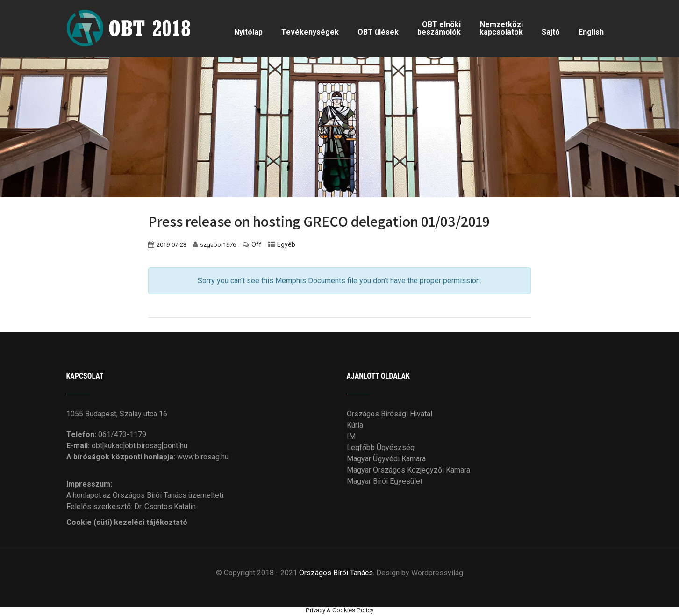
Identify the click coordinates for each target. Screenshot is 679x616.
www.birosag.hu (203, 457)
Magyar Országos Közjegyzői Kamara (408, 470)
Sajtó (551, 32)
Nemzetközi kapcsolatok (501, 28)
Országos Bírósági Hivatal (390, 414)
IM (351, 436)
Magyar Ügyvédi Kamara (386, 459)
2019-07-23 (172, 245)
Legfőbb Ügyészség (381, 448)
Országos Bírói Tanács (336, 573)
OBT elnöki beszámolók (439, 28)
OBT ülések (378, 32)
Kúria (355, 425)
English (591, 32)
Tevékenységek (310, 32)
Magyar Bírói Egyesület (385, 481)
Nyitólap (248, 32)
